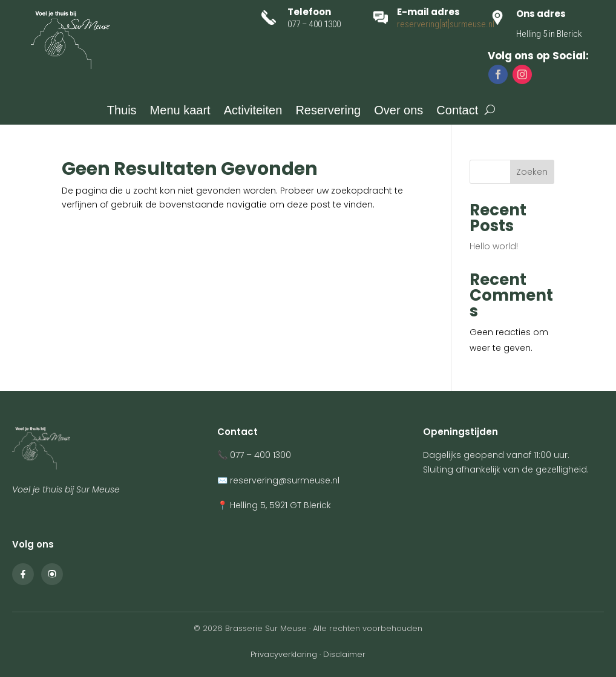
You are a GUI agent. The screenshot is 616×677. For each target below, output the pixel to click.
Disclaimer (344, 654)
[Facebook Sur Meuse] (23, 574)
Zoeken (532, 172)
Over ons (398, 111)
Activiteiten (253, 111)
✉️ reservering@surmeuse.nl (278, 480)
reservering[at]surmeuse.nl (446, 24)
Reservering (328, 111)
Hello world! (494, 246)
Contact (457, 111)
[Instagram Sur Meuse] (52, 574)
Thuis (122, 111)
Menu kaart (180, 111)
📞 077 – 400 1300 (254, 455)
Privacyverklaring (284, 654)
